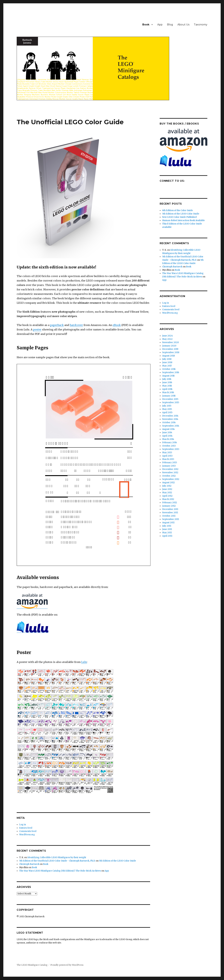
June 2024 (168, 336)
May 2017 (167, 366)
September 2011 (171, 519)
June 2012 (167, 489)
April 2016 (167, 389)
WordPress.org (27, 835)
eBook (117, 325)
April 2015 (167, 412)
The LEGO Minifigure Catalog (32, 965)
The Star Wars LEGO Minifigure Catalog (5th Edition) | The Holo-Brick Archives (60, 871)
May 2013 (167, 453)
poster (37, 329)
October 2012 (169, 476)
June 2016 (167, 382)
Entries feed (26, 828)
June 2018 (167, 362)
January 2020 (169, 346)
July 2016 (167, 379)
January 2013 (169, 466)
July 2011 (167, 526)
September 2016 (171, 372)
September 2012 (171, 479)
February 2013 (170, 463)
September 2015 (171, 402)
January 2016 (169, 396)
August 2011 (168, 523)
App (160, 25)
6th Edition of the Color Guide (178, 210)
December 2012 (170, 469)
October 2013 (169, 446)
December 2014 (170, 416)
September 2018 (171, 352)
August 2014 (168, 429)
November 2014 (170, 419)
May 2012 (167, 493)
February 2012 (170, 503)
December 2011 (170, 509)
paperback (57, 325)
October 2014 (169, 422)
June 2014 (167, 432)
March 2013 (168, 459)
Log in (23, 825)
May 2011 (167, 533)
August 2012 (168, 483)
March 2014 (168, 439)
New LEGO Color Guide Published (179, 217)
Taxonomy (201, 25)
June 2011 (167, 529)
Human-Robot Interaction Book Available (183, 220)
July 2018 (167, 359)
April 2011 (167, 536)
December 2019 (170, 349)
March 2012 (168, 499)
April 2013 (167, 456)
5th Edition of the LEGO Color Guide (117, 861)
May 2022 (167, 339)
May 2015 (167, 409)
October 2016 (169, 369)
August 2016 (168, 376)
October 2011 (169, 516)
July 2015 (167, 406)
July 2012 (167, 486)
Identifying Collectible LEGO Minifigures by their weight (57, 857)
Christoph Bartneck (29, 864)
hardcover (76, 325)
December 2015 (170, 399)
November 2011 (170, 513)
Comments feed (28, 831)
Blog (170, 25)
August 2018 (168, 356)
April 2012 (167, 496)
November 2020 (171, 342)
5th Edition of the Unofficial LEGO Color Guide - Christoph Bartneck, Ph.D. (57, 861)
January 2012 (169, 506)
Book (146, 25)
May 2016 (167, 386)
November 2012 (170, 473)
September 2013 (171, 449)
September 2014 (171, 426)
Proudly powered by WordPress (67, 965)
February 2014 (170, 443)
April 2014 (167, 436)
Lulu (84, 662)
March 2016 (168, 392)
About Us (183, 25)
